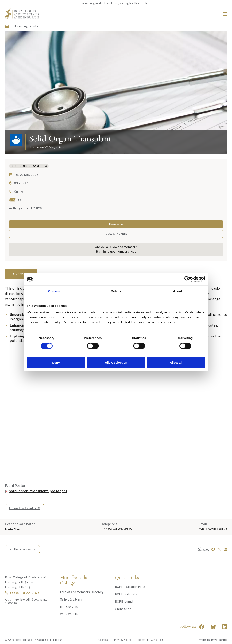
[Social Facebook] (202, 627)
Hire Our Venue (70, 607)
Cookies (103, 640)
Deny (56, 362)
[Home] (7, 26)
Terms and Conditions (151, 640)
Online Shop (123, 609)
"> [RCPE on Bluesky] (213, 627)
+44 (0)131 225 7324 (22, 593)
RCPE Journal (124, 601)
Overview (21, 274)
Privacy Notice (123, 640)
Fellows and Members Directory (82, 592)
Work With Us (69, 614)
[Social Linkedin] (225, 627)
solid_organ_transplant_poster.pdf (38, 491)
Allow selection (116, 362)
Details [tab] (116, 291)
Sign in (101, 252)
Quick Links (127, 578)
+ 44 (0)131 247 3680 (117, 529)
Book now (116, 224)
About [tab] (178, 291)
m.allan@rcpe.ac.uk (213, 529)
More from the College (74, 580)
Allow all (176, 362)
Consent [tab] (55, 291)
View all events (116, 234)
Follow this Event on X (25, 508)
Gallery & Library (71, 599)
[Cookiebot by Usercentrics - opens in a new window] (187, 279)
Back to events (22, 549)
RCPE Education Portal (131, 587)
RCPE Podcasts (126, 594)
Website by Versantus (213, 640)
